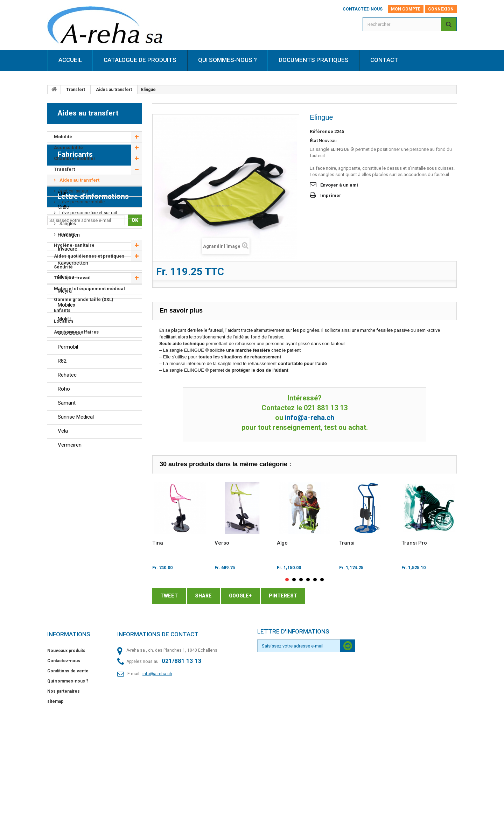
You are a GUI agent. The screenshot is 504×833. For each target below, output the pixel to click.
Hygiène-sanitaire (74, 245)
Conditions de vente (68, 775)
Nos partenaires (64, 795)
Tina (158, 543)
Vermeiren (70, 644)
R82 (62, 560)
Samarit (67, 234)
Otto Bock (69, 532)
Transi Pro (414, 543)
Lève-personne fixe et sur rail (88, 213)
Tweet (169, 596)
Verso (222, 543)
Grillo (64, 406)
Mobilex (66, 504)
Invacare (68, 448)
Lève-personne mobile (82, 202)
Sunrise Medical (76, 616)
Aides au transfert (114, 90)
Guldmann (69, 420)
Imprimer (331, 195)
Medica (66, 476)
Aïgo (282, 543)
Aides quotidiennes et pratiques (89, 256)
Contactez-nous (363, 9)
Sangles (67, 223)
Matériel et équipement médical (89, 289)
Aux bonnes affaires (76, 332)
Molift (64, 518)
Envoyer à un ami (339, 185)
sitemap (55, 805)
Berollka (67, 378)
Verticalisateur (73, 191)
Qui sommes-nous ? (68, 785)
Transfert (76, 90)
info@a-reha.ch (310, 418)
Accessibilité (68, 148)
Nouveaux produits (66, 754)
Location (64, 321)
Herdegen (69, 434)
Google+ (240, 596)
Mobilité (63, 137)
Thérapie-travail (72, 278)
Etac (63, 392)
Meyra (65, 490)
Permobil (68, 546)
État (314, 141)
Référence (321, 131)
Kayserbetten (73, 462)
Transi (347, 543)
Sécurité (63, 267)
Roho (64, 588)
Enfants (62, 310)
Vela (63, 630)
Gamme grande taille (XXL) (84, 299)
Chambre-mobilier (75, 158)
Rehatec (67, 574)
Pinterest (283, 596)
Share (203, 596)
